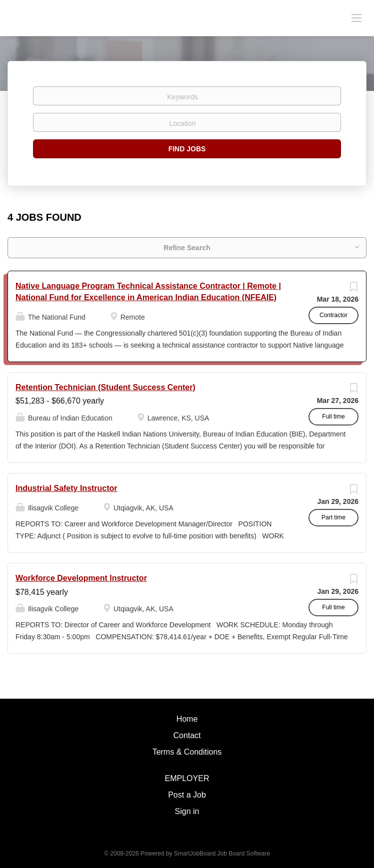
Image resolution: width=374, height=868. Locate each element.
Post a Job (187, 795)
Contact (187, 735)
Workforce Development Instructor (81, 578)
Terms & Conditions (187, 752)
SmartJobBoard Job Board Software (222, 854)
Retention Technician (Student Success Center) (105, 387)
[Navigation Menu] (356, 17)
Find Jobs (187, 149)
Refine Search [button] (187, 248)
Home (187, 719)
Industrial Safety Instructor (66, 488)
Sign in (187, 811)
